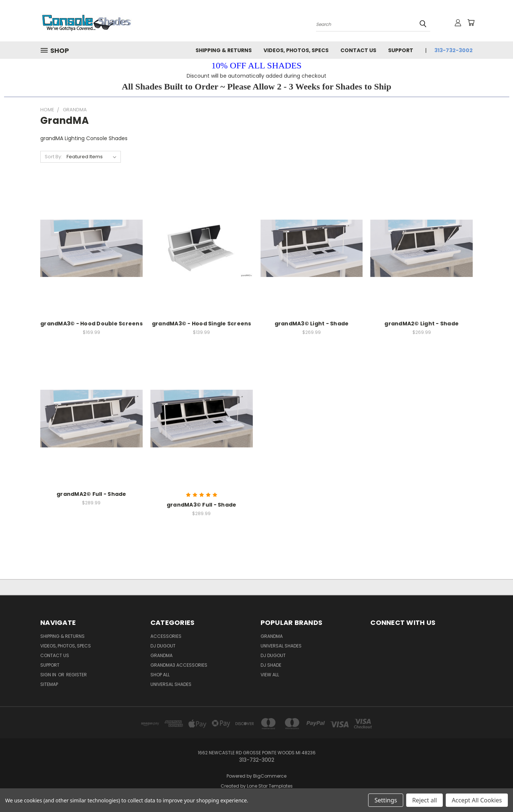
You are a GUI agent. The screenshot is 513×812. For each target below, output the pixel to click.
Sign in (49, 675)
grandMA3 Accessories (179, 665)
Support (401, 50)
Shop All (160, 675)
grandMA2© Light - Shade (422, 324)
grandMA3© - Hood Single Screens (202, 324)
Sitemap (49, 684)
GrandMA (272, 636)
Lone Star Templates (270, 786)
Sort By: (53, 157)
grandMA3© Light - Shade (312, 324)
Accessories (166, 636)
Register (77, 675)
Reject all (424, 800)
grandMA (162, 655)
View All (270, 675)
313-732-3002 (453, 50)
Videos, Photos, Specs (296, 50)
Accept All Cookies (477, 800)
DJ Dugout (163, 646)
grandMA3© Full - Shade (202, 505)
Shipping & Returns (224, 50)
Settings (386, 800)
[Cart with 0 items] (471, 23)
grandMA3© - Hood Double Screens (91, 324)
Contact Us (358, 50)
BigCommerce (270, 776)
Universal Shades (171, 684)
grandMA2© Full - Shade (91, 494)
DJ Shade (271, 665)
